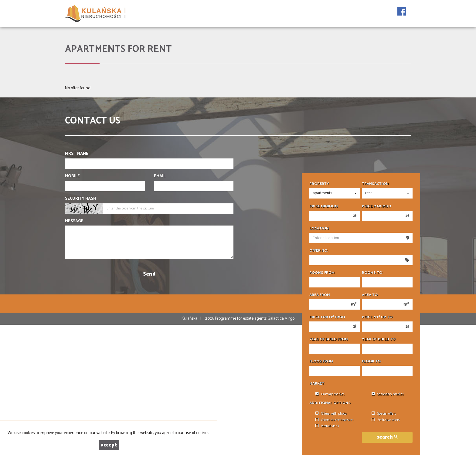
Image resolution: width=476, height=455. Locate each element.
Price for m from (327, 317)
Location (319, 229)
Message (74, 221)
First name (77, 154)
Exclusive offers (386, 420)
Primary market (330, 394)
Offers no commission (334, 420)
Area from (320, 295)
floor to (371, 362)
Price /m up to (377, 317)
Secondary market (388, 394)
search (387, 437)
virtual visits (327, 426)
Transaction (375, 184)
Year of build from (329, 339)
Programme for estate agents (241, 319)
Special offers (384, 414)
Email (160, 176)
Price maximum (377, 206)
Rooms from (322, 273)
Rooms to (372, 273)
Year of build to (379, 339)
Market (317, 384)
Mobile (72, 176)
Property (319, 184)
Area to (370, 295)
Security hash (80, 199)
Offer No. (319, 251)
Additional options (330, 403)
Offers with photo (331, 414)
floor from (321, 362)
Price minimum (324, 206)
